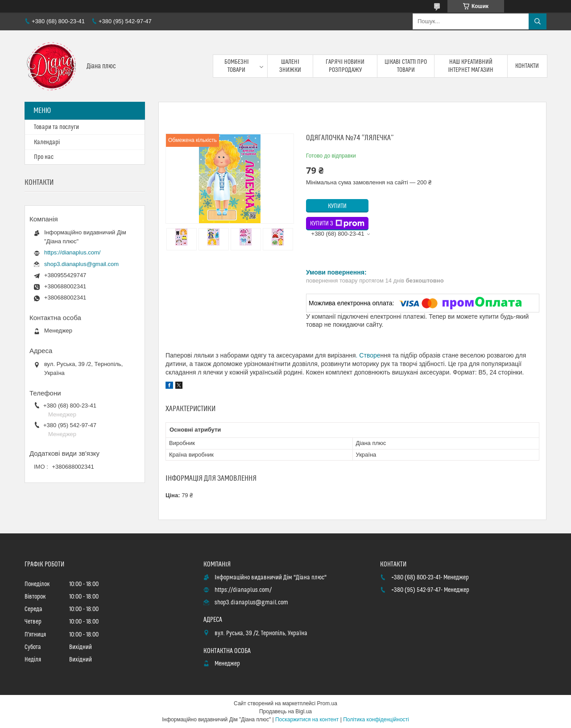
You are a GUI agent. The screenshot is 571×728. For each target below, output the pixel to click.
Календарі (47, 142)
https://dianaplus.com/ (72, 252)
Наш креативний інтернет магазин (471, 66)
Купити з (337, 224)
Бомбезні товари (237, 66)
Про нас (44, 157)
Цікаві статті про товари (406, 66)
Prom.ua (327, 703)
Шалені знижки (290, 66)
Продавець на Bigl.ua (285, 711)
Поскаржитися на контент (307, 720)
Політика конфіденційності (376, 720)
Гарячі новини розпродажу (345, 66)
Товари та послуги (56, 127)
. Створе (368, 355)
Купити (337, 206)
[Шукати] (538, 21)
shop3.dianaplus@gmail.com (81, 264)
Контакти (527, 66)
